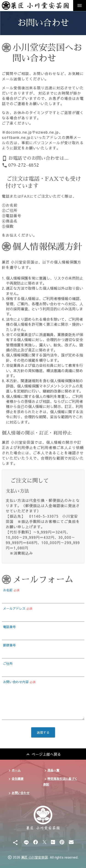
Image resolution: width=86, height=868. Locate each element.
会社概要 (18, 779)
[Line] (26, 842)
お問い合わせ (21, 793)
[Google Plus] (53, 842)
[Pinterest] (62, 842)
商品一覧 (53, 770)
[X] (44, 842)
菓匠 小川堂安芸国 (34, 857)
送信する (43, 732)
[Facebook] (36, 842)
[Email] (71, 842)
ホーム (16, 770)
